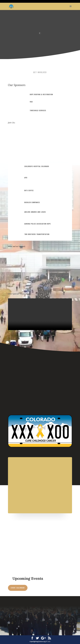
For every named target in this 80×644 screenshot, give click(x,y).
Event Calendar (18, 588)
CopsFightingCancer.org (38, 641)
